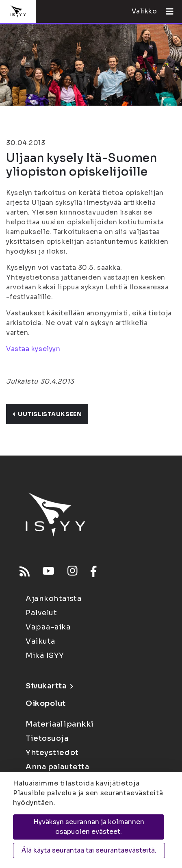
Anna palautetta (57, 767)
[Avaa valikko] (167, 11)
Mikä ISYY (45, 655)
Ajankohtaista (54, 599)
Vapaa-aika (48, 627)
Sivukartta (49, 686)
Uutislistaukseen (47, 414)
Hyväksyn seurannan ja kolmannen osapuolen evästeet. (89, 827)
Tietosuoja (47, 738)
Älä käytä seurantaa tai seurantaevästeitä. (89, 850)
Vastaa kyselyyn (33, 349)
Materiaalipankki (60, 724)
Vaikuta (41, 641)
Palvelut (41, 613)
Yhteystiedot (52, 753)
